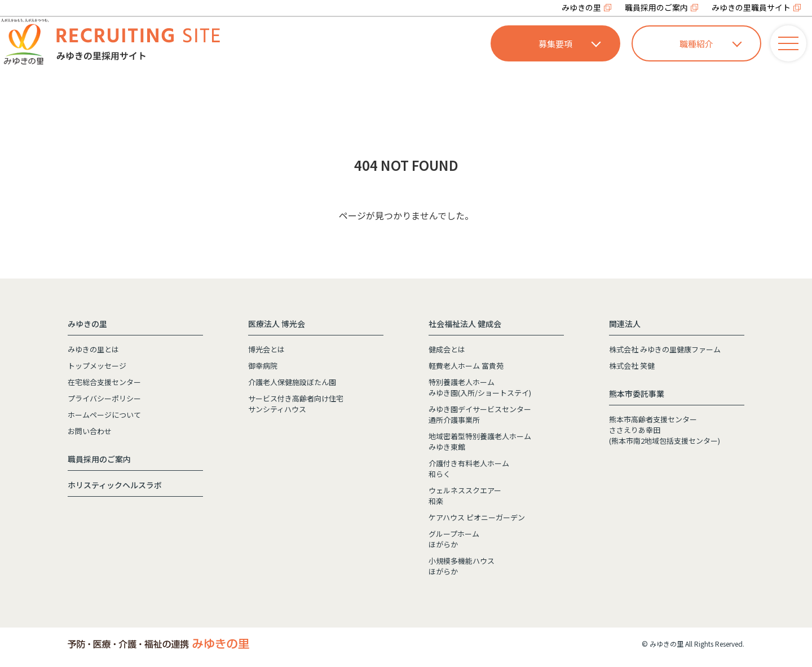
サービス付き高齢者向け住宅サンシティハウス (296, 404)
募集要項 (570, 44)
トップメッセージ (97, 366)
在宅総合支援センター (104, 382)
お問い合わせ (90, 431)
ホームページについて (104, 415)
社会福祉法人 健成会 (465, 324)
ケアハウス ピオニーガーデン (477, 517)
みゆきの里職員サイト (751, 7)
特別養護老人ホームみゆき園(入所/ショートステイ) (480, 387)
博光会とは (266, 349)
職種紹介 (710, 44)
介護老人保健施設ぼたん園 (292, 382)
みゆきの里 (581, 7)
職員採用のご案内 (656, 7)
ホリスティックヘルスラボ (115, 485)
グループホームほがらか (454, 539)
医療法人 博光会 (277, 324)
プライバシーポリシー (104, 398)
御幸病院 (263, 366)
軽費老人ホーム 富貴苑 (466, 366)
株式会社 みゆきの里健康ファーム (665, 349)
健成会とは (447, 349)
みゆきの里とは (93, 349)
